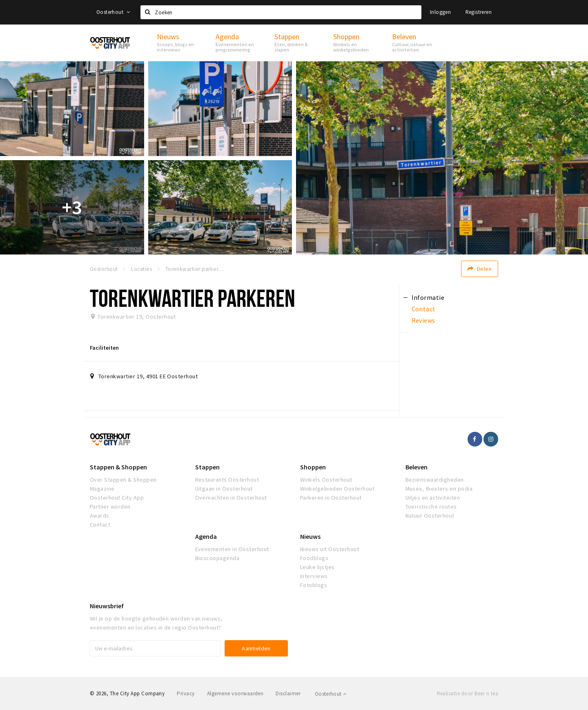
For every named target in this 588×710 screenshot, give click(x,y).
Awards (100, 516)
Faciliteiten (104, 348)
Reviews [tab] (423, 320)
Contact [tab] (424, 309)
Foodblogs (314, 558)
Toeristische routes (431, 507)
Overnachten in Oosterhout (231, 498)
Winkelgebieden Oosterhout (337, 489)
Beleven (416, 467)
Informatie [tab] (428, 297)
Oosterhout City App (117, 498)
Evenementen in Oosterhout (232, 549)
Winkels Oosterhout (326, 480)
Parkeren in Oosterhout (331, 498)
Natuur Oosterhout (430, 516)
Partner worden (110, 507)
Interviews (314, 576)
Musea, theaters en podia (439, 489)
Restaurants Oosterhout (227, 480)
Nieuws (310, 536)
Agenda (206, 536)
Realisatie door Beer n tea (468, 693)
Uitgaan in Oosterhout (224, 489)
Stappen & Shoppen (118, 467)
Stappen (207, 467)
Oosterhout (113, 12)
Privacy (186, 693)
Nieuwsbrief (107, 606)
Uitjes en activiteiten (433, 498)
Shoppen (313, 467)
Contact (100, 525)
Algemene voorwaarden (235, 693)
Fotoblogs (314, 585)
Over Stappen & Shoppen (123, 480)
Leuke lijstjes (317, 567)
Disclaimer (288, 693)
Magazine (102, 489)
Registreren (479, 12)
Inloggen (440, 12)
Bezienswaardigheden (435, 480)
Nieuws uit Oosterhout (330, 549)
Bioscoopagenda (217, 558)
